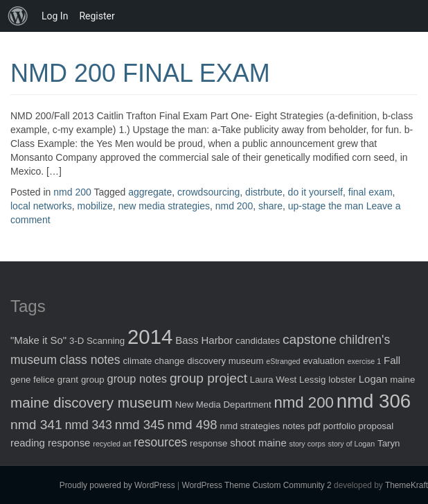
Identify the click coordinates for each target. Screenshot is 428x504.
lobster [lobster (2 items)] (342, 380)
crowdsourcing (208, 192)
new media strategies (164, 206)
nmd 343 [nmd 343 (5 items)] (89, 425)
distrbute (264, 192)
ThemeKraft (407, 485)
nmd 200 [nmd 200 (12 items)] (303, 402)
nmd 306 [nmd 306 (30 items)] (374, 401)
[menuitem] (18, 16)
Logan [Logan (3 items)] (373, 379)
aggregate (150, 192)
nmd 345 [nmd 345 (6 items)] (140, 425)
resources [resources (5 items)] (160, 442)
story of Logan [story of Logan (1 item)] (352, 444)
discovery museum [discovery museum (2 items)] (225, 361)
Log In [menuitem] (55, 16)
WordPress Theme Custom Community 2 (256, 485)
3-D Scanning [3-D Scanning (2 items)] (97, 341)
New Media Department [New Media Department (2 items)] (223, 405)
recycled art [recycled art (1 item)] (112, 444)
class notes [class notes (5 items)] (90, 360)
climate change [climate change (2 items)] (153, 361)
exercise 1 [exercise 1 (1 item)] (365, 361)
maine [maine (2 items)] (402, 380)
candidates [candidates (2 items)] (258, 341)
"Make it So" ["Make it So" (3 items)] (38, 340)
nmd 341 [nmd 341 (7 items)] (36, 425)
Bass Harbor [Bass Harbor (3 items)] (204, 340)
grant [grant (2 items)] (68, 380)
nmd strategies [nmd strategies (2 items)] (250, 426)
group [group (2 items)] (93, 380)
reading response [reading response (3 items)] (50, 443)
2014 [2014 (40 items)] (150, 337)
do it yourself (315, 192)
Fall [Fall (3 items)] (392, 360)
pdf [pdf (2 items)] (314, 426)
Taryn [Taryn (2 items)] (389, 443)
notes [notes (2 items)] (294, 426)
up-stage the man (326, 206)
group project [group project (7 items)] (208, 378)
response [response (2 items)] (208, 443)
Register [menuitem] (97, 16)
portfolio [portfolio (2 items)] (340, 426)
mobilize (95, 206)
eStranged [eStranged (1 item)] (283, 361)
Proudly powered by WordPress (117, 485)
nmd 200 (72, 192)
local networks (41, 206)
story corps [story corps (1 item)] (307, 444)
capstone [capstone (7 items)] (310, 339)
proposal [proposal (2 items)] (376, 426)
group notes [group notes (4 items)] (137, 379)
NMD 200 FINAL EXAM (140, 73)
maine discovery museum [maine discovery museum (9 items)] (91, 402)
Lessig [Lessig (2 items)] (312, 380)
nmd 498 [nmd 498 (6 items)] (193, 425)
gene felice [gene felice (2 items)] (33, 380)
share (270, 206)
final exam (371, 192)
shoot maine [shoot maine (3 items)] (258, 443)
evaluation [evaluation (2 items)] (323, 361)
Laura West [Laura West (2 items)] (273, 380)
